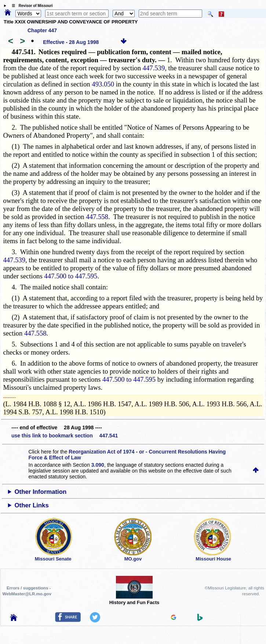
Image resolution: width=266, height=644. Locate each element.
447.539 (154, 68)
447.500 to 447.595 (71, 276)
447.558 (97, 217)
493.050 (103, 84)
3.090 (98, 465)
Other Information (41, 492)
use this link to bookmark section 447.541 (65, 436)
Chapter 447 (42, 30)
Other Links (32, 505)
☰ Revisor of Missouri (30, 6)
